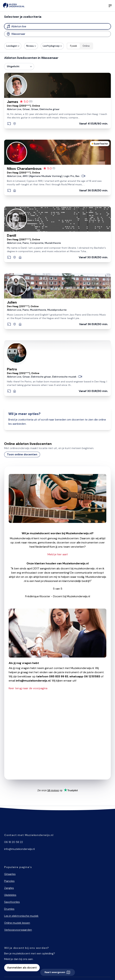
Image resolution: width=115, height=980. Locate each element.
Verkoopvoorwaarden (18, 930)
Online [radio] (86, 46)
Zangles (9, 888)
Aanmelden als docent (22, 968)
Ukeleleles (10, 895)
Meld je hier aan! (58, 554)
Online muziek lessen (17, 923)
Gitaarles (10, 874)
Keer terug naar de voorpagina (28, 688)
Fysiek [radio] (74, 46)
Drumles (9, 909)
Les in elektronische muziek (21, 916)
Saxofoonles (12, 902)
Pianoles (9, 881)
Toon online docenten (22, 454)
